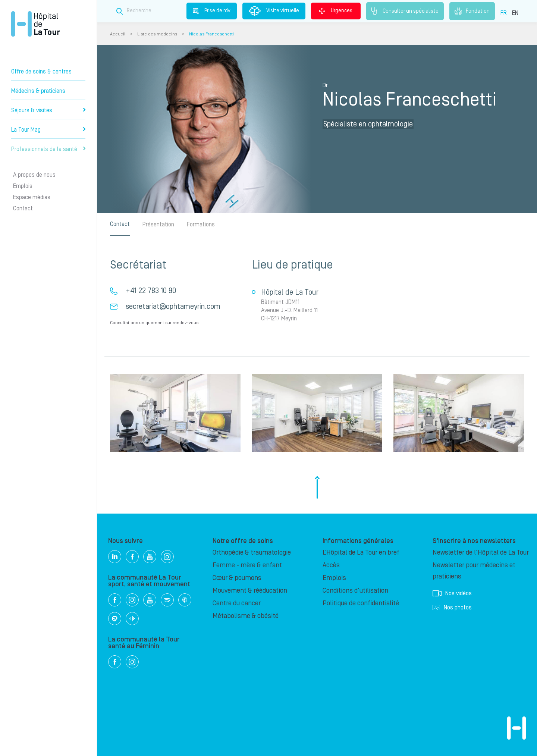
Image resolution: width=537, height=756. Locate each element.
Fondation (472, 11)
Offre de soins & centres (41, 72)
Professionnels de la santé (48, 149)
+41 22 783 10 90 (151, 291)
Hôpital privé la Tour (35, 24)
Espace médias (32, 197)
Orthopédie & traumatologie (252, 553)
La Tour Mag (48, 130)
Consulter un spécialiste (405, 11)
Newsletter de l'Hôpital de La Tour (481, 553)
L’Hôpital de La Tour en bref (361, 553)
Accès (331, 565)
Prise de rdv (212, 11)
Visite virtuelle (274, 11)
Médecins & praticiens (38, 91)
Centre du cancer (237, 603)
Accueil (118, 34)
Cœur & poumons (237, 578)
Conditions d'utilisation (355, 591)
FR (504, 13)
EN (515, 13)
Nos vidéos (452, 593)
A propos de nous (34, 175)
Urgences (336, 11)
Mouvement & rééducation (250, 591)
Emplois (23, 186)
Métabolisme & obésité (246, 616)
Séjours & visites (48, 110)
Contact (23, 208)
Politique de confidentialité (361, 603)
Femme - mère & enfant (247, 565)
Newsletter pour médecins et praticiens (474, 571)
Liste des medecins (157, 34)
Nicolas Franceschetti (211, 34)
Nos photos (452, 608)
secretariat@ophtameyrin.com (173, 307)
